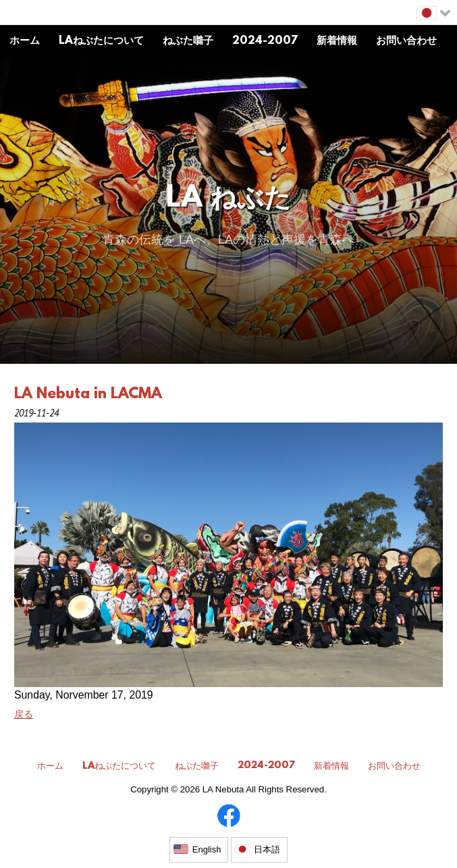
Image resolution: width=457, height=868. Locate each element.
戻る (24, 714)
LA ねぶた (228, 199)
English (207, 849)
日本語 (267, 849)
